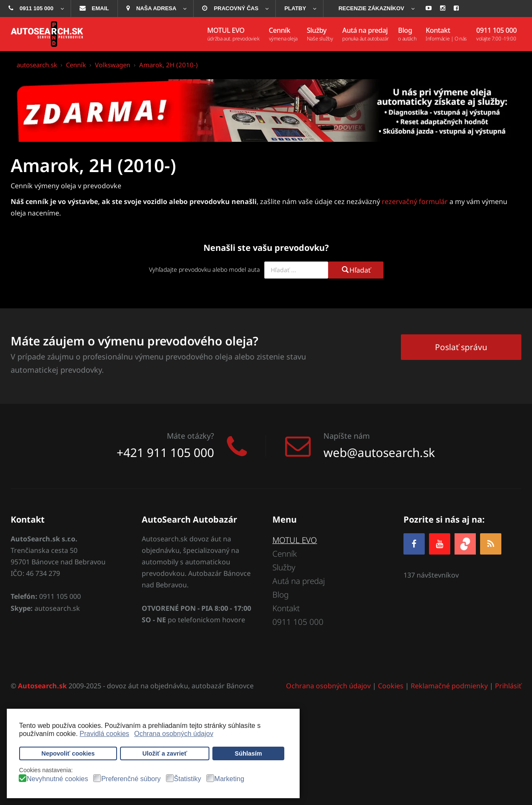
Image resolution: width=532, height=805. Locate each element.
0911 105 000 (298, 622)
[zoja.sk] (465, 543)
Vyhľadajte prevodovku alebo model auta (205, 269)
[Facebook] (414, 544)
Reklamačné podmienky (449, 686)
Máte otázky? (190, 436)
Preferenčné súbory (131, 779)
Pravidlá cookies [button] (104, 734)
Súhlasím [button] (249, 753)
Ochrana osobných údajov (328, 686)
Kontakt (286, 609)
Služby (284, 567)
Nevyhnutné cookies (57, 779)
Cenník (285, 554)
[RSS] (491, 544)
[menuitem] (35, 9)
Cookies (391, 686)
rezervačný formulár (415, 201)
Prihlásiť (508, 686)
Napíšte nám (347, 436)
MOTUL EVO (295, 540)
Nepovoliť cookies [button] (68, 753)
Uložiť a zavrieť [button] (165, 753)
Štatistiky (188, 779)
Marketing (229, 779)
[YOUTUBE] (440, 544)
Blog (280, 595)
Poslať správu (461, 347)
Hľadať (356, 270)
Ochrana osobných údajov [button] (174, 734)
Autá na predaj (299, 581)
